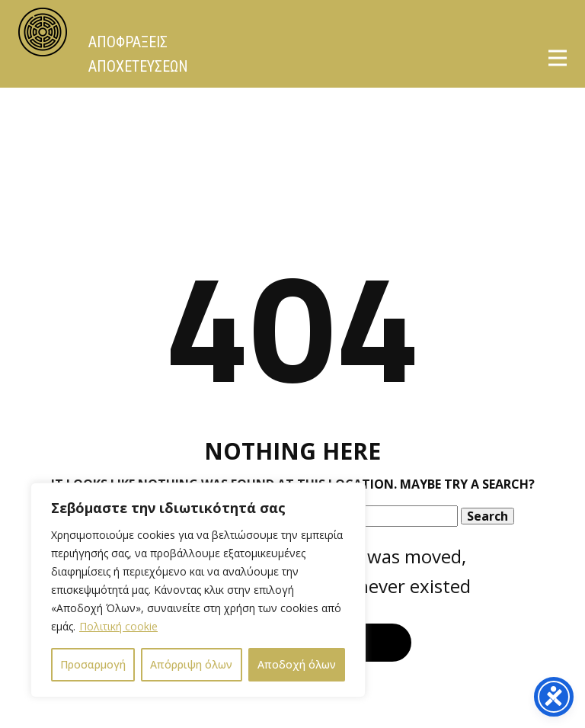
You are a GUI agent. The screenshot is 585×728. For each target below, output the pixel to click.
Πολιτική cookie (118, 626)
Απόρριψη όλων (191, 664)
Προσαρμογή (93, 664)
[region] (198, 590)
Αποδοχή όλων (297, 664)
